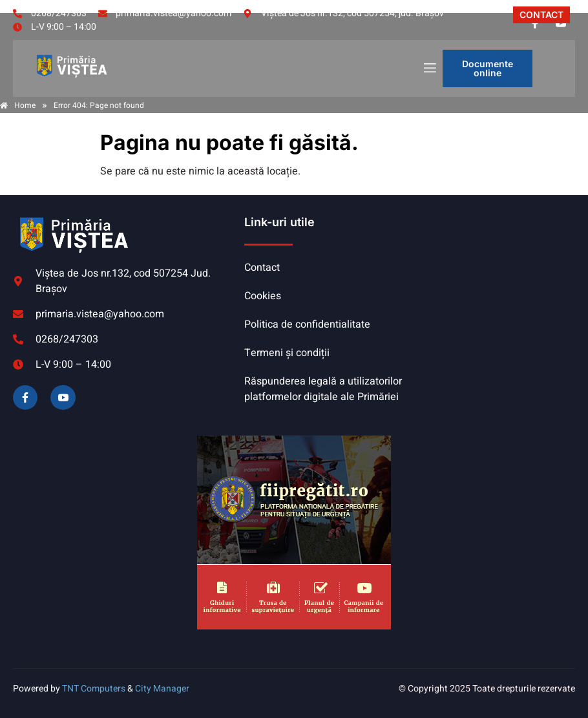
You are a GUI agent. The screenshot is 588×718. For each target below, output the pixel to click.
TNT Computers (94, 689)
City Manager (162, 689)
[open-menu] (429, 69)
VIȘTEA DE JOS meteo (492, 263)
